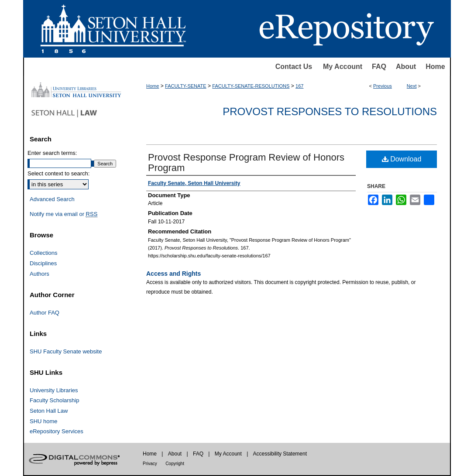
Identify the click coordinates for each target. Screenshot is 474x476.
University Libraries (54, 390)
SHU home (44, 421)
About (406, 67)
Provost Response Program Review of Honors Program (246, 163)
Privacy (150, 464)
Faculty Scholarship (54, 400)
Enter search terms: (52, 153)
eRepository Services (57, 431)
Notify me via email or (64, 214)
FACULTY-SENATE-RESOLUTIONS (251, 86)
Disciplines (43, 263)
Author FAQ (45, 313)
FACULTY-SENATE (186, 86)
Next (412, 86)
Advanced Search (52, 199)
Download (402, 159)
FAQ (379, 67)
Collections (44, 253)
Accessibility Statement (280, 454)
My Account (343, 67)
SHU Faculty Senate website (66, 351)
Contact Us (294, 67)
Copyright (175, 464)
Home (435, 67)
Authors (39, 274)
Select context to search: (58, 173)
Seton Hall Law (49, 411)
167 (299, 86)
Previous (383, 86)
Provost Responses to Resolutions (330, 111)
